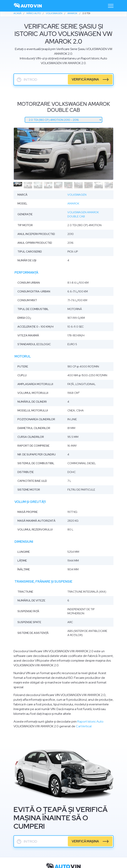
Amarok (73, 203)
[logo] (28, 6)
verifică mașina (85, 79)
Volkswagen (77, 195)
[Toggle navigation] (111, 6)
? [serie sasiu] (19, 80)
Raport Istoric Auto (90, 722)
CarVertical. (84, 726)
